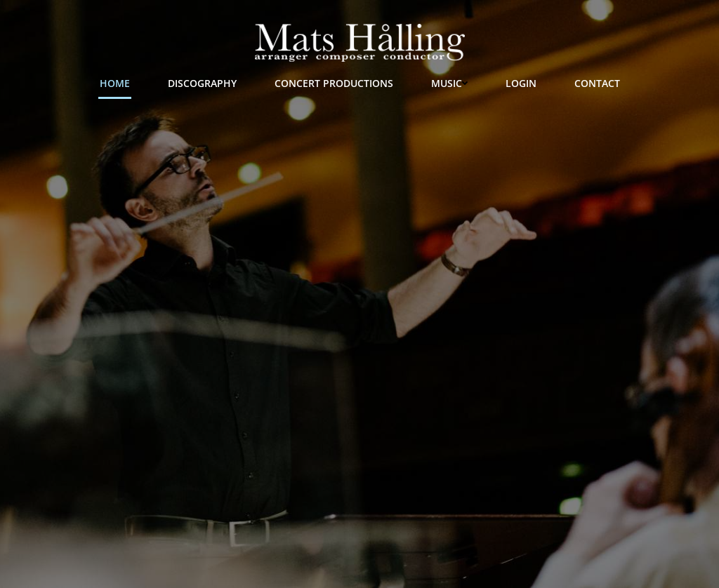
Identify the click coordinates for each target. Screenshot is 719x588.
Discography (202, 83)
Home (115, 83)
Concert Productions (334, 83)
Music (449, 83)
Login (521, 83)
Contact (597, 83)
